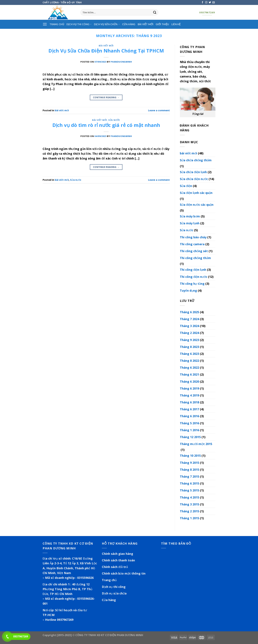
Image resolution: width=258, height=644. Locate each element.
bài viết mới (106, 46)
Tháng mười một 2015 (196, 444)
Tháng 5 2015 (189, 490)
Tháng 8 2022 (189, 361)
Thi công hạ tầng (192, 284)
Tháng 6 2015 (189, 483)
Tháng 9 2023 (189, 340)
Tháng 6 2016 (189, 416)
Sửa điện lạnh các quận (196, 193)
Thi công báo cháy (193, 237)
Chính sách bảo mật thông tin (124, 573)
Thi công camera (192, 244)
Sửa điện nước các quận (197, 205)
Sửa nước (114, 120)
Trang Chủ (57, 24)
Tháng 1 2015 (189, 518)
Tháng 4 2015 (189, 497)
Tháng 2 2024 (189, 333)
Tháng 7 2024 (189, 319)
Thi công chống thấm (195, 258)
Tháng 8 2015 (189, 470)
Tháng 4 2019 (189, 395)
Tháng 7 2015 (189, 476)
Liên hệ (176, 24)
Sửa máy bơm (190, 216)
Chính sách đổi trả (115, 567)
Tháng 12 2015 (190, 437)
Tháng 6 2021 (189, 374)
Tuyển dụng (188, 290)
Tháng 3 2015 (189, 504)
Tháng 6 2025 (189, 312)
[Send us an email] (214, 3)
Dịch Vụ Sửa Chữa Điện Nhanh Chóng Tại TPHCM (106, 51)
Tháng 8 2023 (189, 347)
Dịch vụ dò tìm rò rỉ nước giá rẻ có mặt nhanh (106, 125)
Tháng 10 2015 (190, 456)
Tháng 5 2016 (189, 423)
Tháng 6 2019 (189, 388)
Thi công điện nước (193, 277)
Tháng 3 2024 (189, 326)
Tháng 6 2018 (189, 402)
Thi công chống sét (194, 251)
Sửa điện (186, 186)
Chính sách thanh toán (118, 560)
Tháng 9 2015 (189, 463)
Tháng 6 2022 (189, 368)
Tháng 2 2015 (189, 511)
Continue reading (106, 97)
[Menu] (45, 24)
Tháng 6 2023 (189, 354)
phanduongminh (121, 62)
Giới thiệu (162, 24)
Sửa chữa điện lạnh (193, 172)
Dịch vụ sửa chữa (107, 24)
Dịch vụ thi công (79, 24)
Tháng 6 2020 (189, 381)
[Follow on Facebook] (203, 3)
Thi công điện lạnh (193, 270)
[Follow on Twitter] (210, 3)
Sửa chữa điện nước (194, 179)
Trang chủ (109, 580)
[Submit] (155, 12)
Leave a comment (159, 110)
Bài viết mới (146, 24)
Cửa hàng (129, 24)
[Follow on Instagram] (206, 3)
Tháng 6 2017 (189, 409)
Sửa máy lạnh (190, 223)
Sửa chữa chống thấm (196, 160)
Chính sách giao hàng (117, 554)
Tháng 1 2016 (189, 430)
